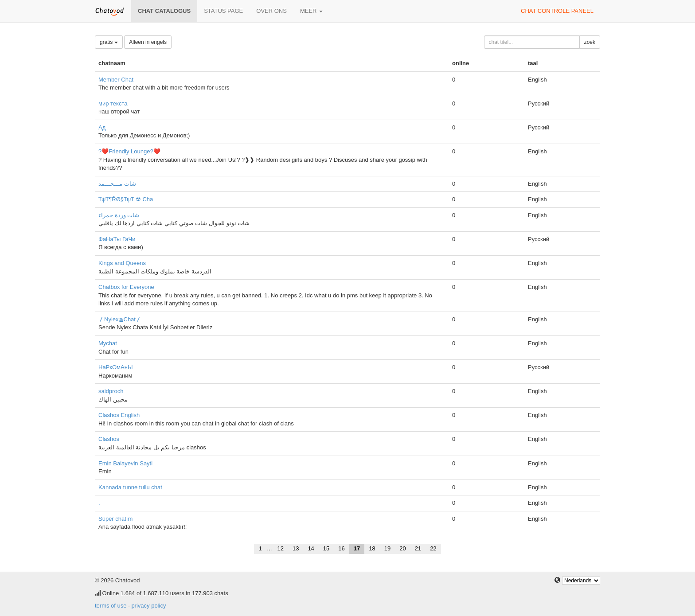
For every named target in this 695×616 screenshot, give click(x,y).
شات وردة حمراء (119, 215)
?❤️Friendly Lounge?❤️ (129, 151)
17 (357, 548)
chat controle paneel (557, 11)
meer (311, 11)
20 (402, 548)
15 (326, 548)
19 (387, 548)
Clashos (109, 439)
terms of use (111, 606)
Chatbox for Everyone (126, 287)
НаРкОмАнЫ (115, 367)
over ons (271, 11)
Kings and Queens (122, 263)
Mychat (108, 343)
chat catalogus (164, 11)
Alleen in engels (148, 42)
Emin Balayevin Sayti (125, 463)
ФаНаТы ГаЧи (117, 239)
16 (341, 548)
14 (311, 548)
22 (433, 548)
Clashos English (119, 415)
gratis (109, 42)
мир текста (113, 103)
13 (296, 548)
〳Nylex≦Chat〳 (120, 319)
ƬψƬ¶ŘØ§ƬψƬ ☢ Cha (126, 199)
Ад (102, 127)
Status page (223, 11)
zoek (590, 42)
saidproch (111, 391)
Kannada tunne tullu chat (130, 487)
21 (418, 548)
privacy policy (148, 606)
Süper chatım (115, 519)
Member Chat (116, 80)
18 (372, 548)
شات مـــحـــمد (117, 184)
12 (280, 548)
